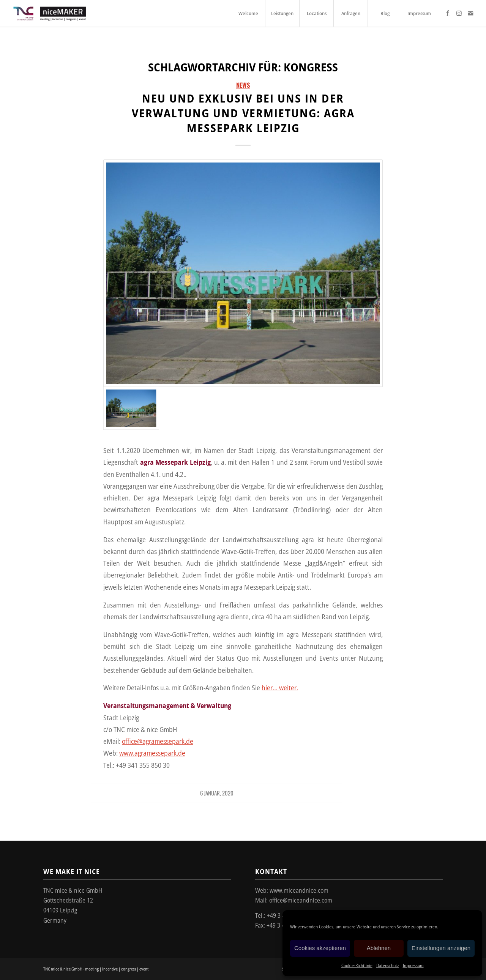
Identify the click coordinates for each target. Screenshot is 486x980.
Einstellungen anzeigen (441, 948)
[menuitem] (248, 13)
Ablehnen (379, 948)
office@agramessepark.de (158, 741)
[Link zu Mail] (470, 13)
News (243, 85)
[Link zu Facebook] (448, 13)
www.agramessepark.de (152, 753)
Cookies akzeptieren (320, 948)
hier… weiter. (280, 687)
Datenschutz (388, 965)
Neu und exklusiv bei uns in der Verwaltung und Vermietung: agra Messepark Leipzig (243, 113)
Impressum (413, 965)
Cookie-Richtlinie (357, 965)
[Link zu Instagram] (459, 13)
